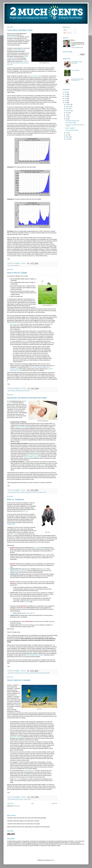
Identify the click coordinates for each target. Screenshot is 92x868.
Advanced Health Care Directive (32, 457)
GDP (12, 265)
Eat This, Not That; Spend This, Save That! (77, 80)
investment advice (18, 673)
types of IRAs (14, 534)
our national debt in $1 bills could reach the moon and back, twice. (18, 63)
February (68, 137)
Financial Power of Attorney (38, 492)
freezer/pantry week (30, 771)
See (11, 341)
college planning (19, 391)
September (68, 111)
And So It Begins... (76, 70)
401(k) (13, 673)
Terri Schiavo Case (33, 455)
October (68, 108)
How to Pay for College (17, 273)
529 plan (25, 341)
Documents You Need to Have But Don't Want (27, 398)
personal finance (26, 391)
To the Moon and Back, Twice (20, 30)
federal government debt (33, 76)
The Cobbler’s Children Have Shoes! (77, 62)
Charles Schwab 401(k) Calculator (35, 655)
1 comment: (23, 263)
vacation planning (27, 799)
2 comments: (23, 388)
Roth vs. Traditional (15, 499)
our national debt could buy (19, 50)
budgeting (13, 799)
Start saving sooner (15, 324)
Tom (74, 40)
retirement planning (34, 673)
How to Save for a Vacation (19, 680)
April (67, 133)
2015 (66, 96)
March (67, 135)
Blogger (52, 860)
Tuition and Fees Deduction (36, 367)
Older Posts (54, 803)
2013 (66, 101)
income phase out (30, 613)
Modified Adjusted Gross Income (18, 571)
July (67, 115)
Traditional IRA (11, 524)
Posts (66, 30)
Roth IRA (26, 511)
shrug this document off (20, 427)
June (67, 117)
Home (33, 803)
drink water (17, 779)
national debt (16, 265)
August (68, 113)
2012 (66, 103)
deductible (44, 569)
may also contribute (46, 554)
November (68, 106)
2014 (66, 98)
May (67, 119)
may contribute (38, 548)
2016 (66, 94)
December (68, 104)
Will (45, 492)
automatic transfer (16, 737)
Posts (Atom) (17, 806)
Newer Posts (11, 803)
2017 (66, 92)
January (68, 139)
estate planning (28, 492)
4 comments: (23, 671)
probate (43, 465)
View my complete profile (77, 48)
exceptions (27, 602)
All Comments (68, 33)
